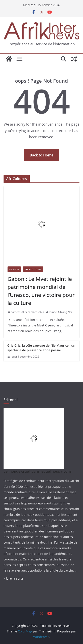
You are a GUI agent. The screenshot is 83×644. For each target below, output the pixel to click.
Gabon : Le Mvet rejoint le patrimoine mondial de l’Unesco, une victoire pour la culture (41, 291)
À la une (14, 269)
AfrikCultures (33, 269)
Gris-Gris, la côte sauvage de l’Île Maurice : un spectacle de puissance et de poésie (41, 348)
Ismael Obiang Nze (61, 312)
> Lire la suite (14, 578)
